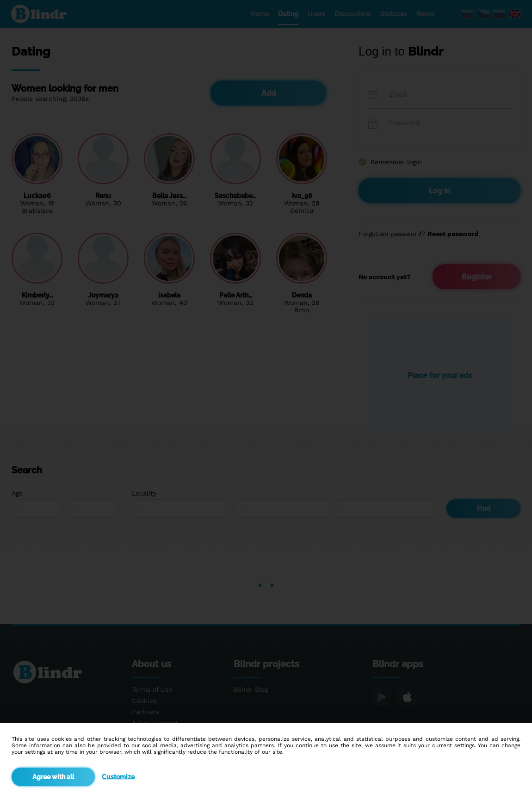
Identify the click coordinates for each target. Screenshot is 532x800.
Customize (118, 777)
